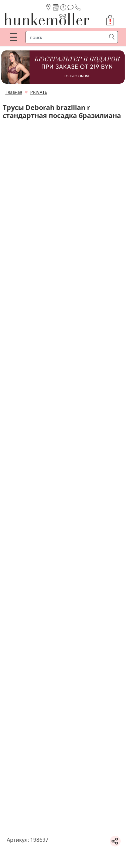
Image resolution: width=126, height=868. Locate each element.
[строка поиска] (67, 37)
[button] (113, 20)
